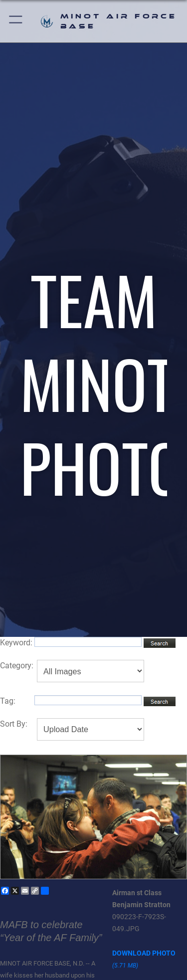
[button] (16, 21)
